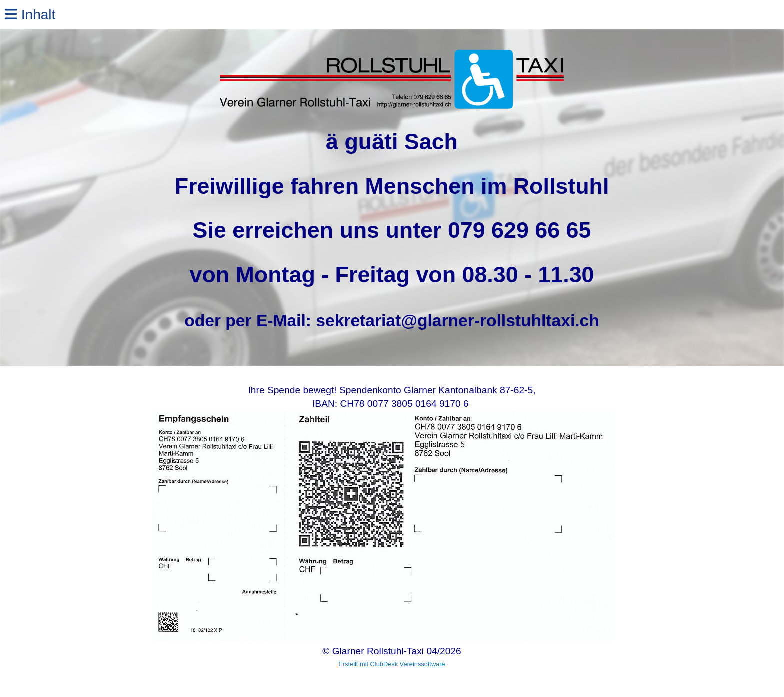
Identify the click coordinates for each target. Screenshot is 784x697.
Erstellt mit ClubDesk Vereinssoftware (392, 664)
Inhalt (30, 15)
